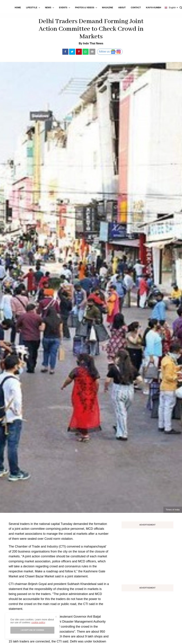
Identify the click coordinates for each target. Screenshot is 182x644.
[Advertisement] (147, 555)
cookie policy (38, 622)
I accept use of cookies (32, 630)
